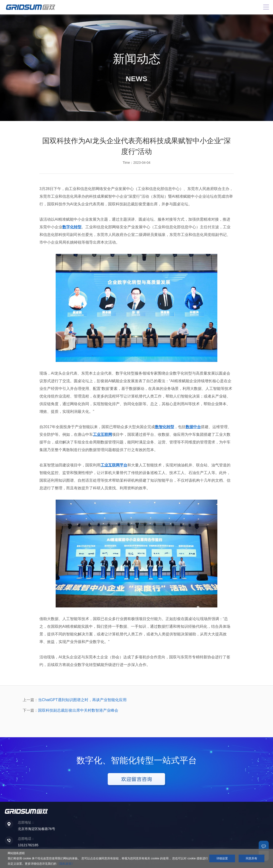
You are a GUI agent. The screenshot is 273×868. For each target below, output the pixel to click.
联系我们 (264, 846)
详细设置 (222, 858)
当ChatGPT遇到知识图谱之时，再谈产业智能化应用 (82, 700)
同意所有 (252, 858)
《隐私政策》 (66, 864)
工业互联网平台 (114, 465)
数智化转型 (165, 427)
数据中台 (193, 427)
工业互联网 (102, 434)
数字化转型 (72, 227)
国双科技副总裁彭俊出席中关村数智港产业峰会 (78, 710)
